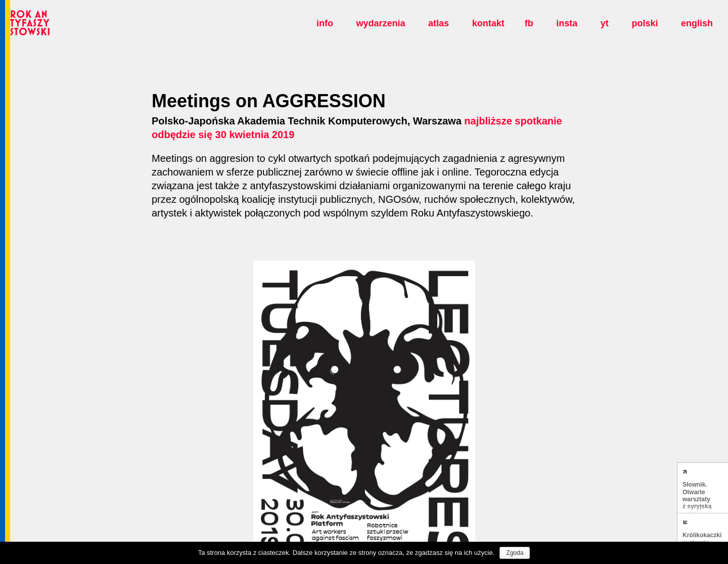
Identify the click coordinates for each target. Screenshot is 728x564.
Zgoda (515, 553)
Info (325, 23)
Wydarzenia (380, 23)
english (697, 23)
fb (529, 23)
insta (567, 23)
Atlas (439, 23)
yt (605, 23)
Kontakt (488, 23)
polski (645, 23)
